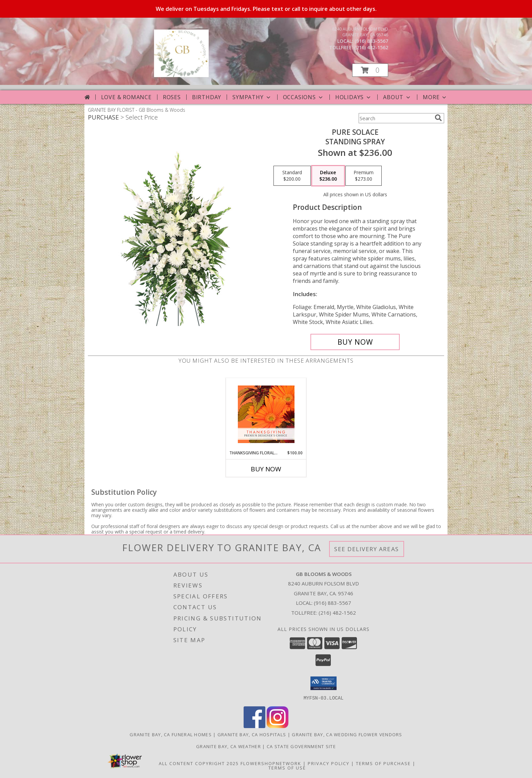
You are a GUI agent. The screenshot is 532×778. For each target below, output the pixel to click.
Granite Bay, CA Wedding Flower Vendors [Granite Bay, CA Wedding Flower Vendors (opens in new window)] (347, 734)
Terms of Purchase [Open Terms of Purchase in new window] (383, 763)
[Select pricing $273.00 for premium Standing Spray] (364, 176)
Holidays (354, 97)
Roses (172, 97)
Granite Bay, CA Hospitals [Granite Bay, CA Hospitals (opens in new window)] (252, 734)
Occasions (303, 97)
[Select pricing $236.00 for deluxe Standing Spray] (328, 176)
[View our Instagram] (278, 726)
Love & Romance (126, 97)
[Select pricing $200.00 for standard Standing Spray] (292, 176)
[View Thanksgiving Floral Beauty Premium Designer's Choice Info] (266, 414)
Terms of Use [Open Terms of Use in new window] (287, 767)
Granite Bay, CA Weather (229, 746)
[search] (438, 118)
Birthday (207, 97)
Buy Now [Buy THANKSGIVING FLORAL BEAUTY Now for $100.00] (266, 469)
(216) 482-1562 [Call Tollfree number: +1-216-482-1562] (337, 613)
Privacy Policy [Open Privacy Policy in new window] (329, 763)
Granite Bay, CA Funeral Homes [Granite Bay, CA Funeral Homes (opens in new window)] (171, 734)
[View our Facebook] (254, 726)
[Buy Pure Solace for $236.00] (355, 342)
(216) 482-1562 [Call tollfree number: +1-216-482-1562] (371, 47)
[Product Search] (395, 118)
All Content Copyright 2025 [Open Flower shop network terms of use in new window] (199, 763)
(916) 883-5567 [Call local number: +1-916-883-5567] (371, 41)
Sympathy (252, 97)
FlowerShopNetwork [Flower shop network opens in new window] (271, 763)
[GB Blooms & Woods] (181, 75)
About (397, 97)
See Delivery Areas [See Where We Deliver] (367, 549)
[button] (370, 70)
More (435, 97)
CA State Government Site (301, 746)
